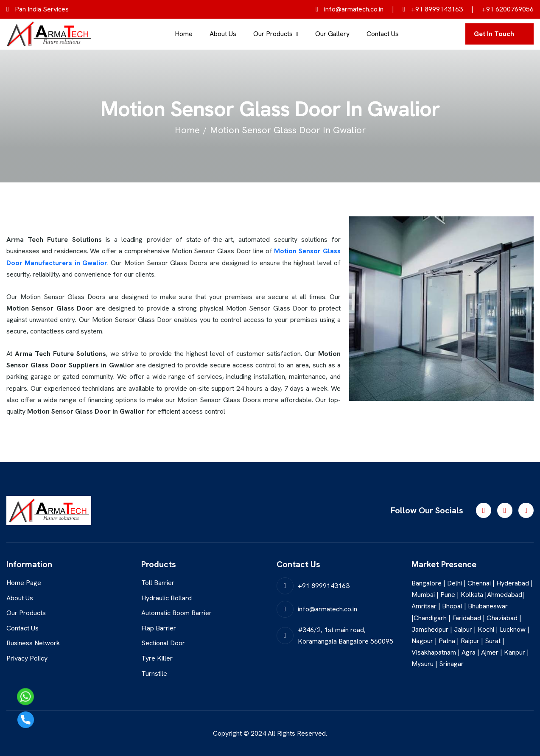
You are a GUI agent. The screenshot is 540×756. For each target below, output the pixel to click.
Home (184, 34)
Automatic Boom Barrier (176, 613)
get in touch (494, 34)
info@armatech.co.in (350, 9)
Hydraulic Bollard (166, 598)
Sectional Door (163, 643)
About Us (223, 34)
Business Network (33, 643)
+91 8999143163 (433, 9)
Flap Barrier (159, 628)
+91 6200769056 (508, 9)
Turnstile (154, 673)
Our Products (273, 34)
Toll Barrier (158, 583)
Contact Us (383, 34)
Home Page (24, 583)
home (187, 130)
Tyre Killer (157, 658)
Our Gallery (332, 34)
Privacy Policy (27, 658)
